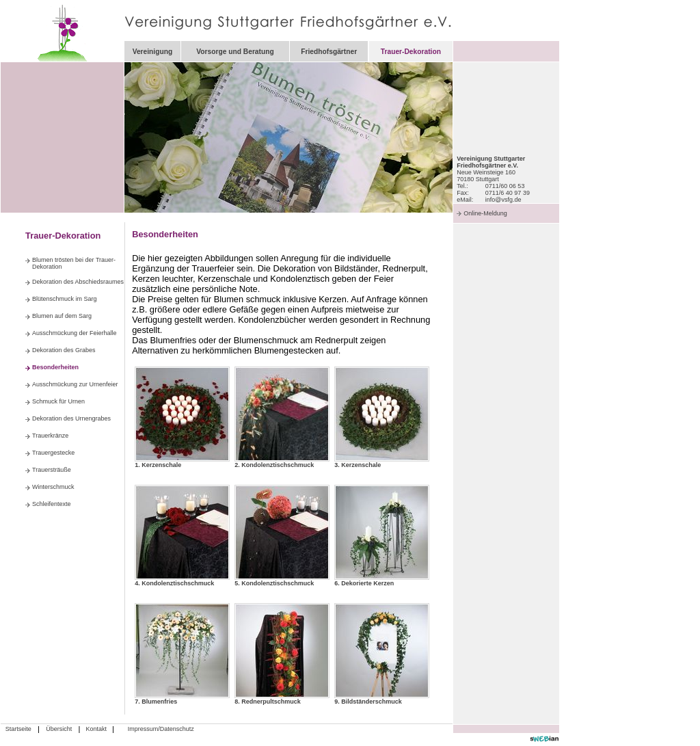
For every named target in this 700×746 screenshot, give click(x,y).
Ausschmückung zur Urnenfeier (75, 384)
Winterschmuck (53, 487)
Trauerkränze (50, 436)
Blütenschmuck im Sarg (65, 299)
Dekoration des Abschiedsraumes (78, 282)
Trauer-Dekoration (411, 52)
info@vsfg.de (503, 200)
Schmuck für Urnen (58, 401)
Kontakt (96, 729)
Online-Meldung (485, 213)
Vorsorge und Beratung (235, 52)
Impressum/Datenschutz (161, 729)
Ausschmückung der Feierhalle (75, 333)
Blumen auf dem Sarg (62, 316)
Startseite (18, 729)
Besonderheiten (55, 367)
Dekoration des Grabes (64, 350)
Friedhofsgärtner (329, 52)
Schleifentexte (52, 504)
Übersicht (59, 729)
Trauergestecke (53, 453)
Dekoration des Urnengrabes (71, 418)
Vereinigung (153, 52)
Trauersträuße (52, 470)
